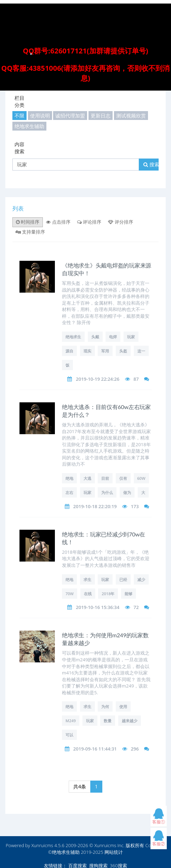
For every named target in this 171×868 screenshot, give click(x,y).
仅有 (123, 478)
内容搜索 (19, 148)
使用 (123, 706)
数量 (108, 721)
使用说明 (40, 116)
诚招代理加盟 (70, 116)
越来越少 (130, 721)
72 (136, 607)
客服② (159, 840)
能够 (129, 594)
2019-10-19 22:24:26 (98, 379)
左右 (69, 492)
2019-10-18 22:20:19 (95, 506)
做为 (127, 492)
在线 (88, 594)
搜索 (151, 164)
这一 (141, 351)
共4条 (80, 786)
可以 (69, 735)
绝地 (69, 478)
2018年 (108, 594)
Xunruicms (42, 845)
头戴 (95, 337)
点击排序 (58, 222)
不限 (19, 116)
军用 (105, 351)
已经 (123, 579)
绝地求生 (73, 337)
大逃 (87, 478)
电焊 (113, 337)
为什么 (107, 492)
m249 (71, 721)
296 (135, 749)
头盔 (123, 351)
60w (141, 478)
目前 (105, 478)
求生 (87, 579)
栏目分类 (19, 101)
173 (135, 506)
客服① (159, 818)
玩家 (131, 337)
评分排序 (120, 222)
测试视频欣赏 (131, 116)
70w (70, 594)
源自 (69, 351)
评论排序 (89, 222)
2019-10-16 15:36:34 (98, 607)
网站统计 (114, 852)
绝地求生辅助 (29, 126)
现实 (87, 351)
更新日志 (101, 116)
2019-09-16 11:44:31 (95, 749)
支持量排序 (30, 232)
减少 (141, 579)
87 (136, 379)
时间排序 (28, 222)
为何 (105, 706)
